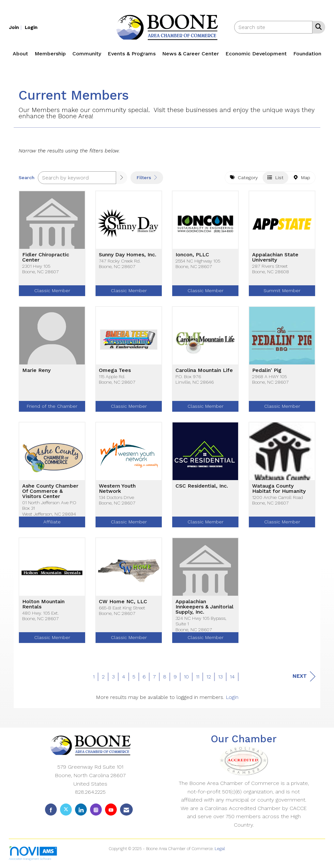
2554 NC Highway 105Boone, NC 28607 (198, 264)
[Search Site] (317, 27)
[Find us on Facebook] (51, 810)
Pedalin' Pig (267, 370)
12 (209, 677)
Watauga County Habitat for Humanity (279, 489)
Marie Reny (36, 370)
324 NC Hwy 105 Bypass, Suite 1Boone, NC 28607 (201, 624)
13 (220, 677)
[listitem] (16, 27)
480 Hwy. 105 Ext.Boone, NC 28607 (40, 616)
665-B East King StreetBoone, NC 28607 (122, 611)
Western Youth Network (117, 489)
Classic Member (52, 291)
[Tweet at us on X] (66, 810)
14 (232, 677)
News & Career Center (190, 54)
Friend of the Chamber (52, 406)
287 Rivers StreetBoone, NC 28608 (271, 269)
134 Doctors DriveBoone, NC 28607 (117, 500)
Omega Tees (115, 370)
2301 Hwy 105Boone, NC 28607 (40, 269)
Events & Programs (132, 54)
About (20, 54)
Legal (220, 849)
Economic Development (256, 54)
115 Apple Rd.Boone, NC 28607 (117, 379)
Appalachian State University (275, 257)
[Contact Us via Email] (126, 810)
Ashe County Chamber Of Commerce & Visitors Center (50, 491)
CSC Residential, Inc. (202, 486)
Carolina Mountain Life (204, 370)
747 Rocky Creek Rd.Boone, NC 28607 (120, 264)
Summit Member (282, 291)
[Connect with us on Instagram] (96, 810)
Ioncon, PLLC (192, 255)
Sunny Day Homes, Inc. (128, 255)
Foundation (307, 54)
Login (232, 697)
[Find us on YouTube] (111, 810)
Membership (50, 54)
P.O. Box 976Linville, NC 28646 (195, 379)
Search (27, 178)
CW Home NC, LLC (123, 602)
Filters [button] (147, 178)
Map (302, 178)
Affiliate (52, 522)
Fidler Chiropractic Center (46, 257)
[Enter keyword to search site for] (273, 27)
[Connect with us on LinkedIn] (81, 810)
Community (87, 54)
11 (198, 677)
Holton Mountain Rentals (43, 604)
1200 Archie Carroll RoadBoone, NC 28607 (278, 500)
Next (304, 676)
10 (186, 677)
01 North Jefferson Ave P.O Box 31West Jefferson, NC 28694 (49, 508)
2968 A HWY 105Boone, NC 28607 (270, 379)
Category (244, 178)
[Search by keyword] (77, 178)
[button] (122, 178)
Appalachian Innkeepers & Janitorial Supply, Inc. (205, 607)
